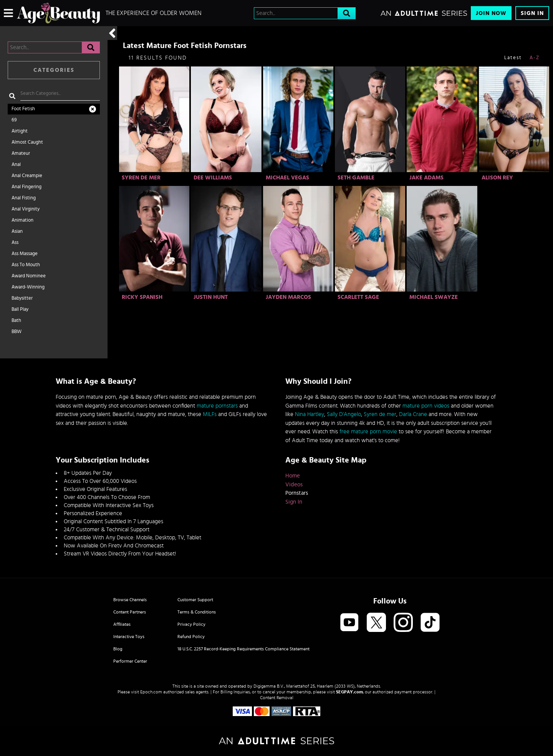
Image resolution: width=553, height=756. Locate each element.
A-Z (535, 58)
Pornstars (297, 493)
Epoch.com (151, 692)
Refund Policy (191, 637)
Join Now (491, 13)
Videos (294, 485)
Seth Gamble (356, 178)
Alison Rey (497, 178)
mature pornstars (217, 406)
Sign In (532, 13)
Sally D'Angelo (344, 414)
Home (293, 476)
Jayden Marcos (288, 297)
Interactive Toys (129, 637)
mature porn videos (426, 406)
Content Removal (277, 698)
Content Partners (130, 612)
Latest (513, 58)
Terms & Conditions (197, 612)
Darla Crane (413, 414)
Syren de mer (380, 414)
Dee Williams (213, 178)
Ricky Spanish (142, 297)
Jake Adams (426, 178)
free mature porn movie (368, 432)
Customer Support (195, 600)
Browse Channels (130, 600)
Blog (118, 649)
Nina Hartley (310, 414)
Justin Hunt (211, 297)
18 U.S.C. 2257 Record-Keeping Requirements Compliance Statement (243, 649)
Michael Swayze (434, 297)
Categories (54, 70)
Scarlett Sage (358, 297)
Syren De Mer (141, 178)
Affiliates (122, 624)
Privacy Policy (191, 624)
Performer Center (130, 661)
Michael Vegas (287, 178)
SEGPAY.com (349, 692)
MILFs (210, 414)
